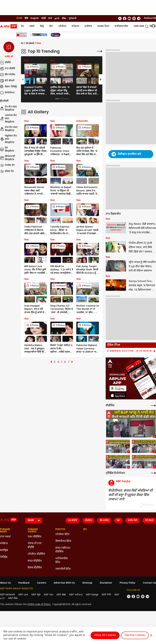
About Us (5, 583)
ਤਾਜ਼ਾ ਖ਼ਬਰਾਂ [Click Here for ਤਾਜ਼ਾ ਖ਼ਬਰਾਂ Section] (5, 537)
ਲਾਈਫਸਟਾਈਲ (121, 26)
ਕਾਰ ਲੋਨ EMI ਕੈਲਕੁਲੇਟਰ (9, 129)
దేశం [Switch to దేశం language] (64, 18)
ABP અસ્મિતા (76, 595)
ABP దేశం (13, 598)
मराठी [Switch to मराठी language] (43, 18)
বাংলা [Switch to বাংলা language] (50, 18)
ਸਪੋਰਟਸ (75, 26)
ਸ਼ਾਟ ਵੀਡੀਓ (8, 69)
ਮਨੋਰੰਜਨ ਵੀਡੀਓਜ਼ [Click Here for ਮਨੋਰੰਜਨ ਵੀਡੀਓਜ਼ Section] (36, 554)
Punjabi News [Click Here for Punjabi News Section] (5, 531)
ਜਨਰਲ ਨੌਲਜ (103, 26)
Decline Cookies (135, 635)
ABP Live (23, 595)
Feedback (24, 583)
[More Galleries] (100, 51)
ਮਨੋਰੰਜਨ (62, 26)
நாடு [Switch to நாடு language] (57, 18)
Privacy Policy (127, 583)
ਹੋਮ (22, 26)
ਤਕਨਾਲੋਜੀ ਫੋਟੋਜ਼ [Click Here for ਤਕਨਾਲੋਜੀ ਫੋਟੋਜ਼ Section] (63, 569)
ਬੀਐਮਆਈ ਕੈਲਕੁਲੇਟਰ (8, 158)
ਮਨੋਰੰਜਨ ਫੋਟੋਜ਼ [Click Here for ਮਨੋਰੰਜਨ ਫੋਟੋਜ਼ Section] (62, 534)
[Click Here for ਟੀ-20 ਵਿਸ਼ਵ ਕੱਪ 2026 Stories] (39, 35)
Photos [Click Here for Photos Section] (60, 530)
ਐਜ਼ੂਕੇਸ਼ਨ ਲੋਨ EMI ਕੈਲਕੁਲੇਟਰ (8, 139)
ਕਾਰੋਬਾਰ (88, 26)
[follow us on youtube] (129, 18)
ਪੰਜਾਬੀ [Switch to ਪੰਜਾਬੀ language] (19, 18)
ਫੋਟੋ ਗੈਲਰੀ (7, 81)
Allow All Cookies (105, 635)
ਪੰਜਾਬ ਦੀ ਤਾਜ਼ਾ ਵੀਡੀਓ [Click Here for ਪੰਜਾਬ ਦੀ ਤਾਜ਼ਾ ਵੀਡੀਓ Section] (35, 545)
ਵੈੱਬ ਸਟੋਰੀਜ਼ (8, 75)
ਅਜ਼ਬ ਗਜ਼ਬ (139, 26)
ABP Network (7, 595)
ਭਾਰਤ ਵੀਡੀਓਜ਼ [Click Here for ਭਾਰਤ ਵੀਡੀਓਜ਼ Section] (35, 561)
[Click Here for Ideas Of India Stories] (22, 35)
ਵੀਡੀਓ (5, 63)
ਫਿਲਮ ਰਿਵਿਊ (8, 87)
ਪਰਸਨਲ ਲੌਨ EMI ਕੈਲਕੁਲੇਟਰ (8, 119)
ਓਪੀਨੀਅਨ (7, 93)
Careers (42, 583)
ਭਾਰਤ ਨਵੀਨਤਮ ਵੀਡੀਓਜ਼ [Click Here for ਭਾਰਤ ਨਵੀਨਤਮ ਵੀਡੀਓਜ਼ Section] (63, 550)
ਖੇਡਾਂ (118, 520)
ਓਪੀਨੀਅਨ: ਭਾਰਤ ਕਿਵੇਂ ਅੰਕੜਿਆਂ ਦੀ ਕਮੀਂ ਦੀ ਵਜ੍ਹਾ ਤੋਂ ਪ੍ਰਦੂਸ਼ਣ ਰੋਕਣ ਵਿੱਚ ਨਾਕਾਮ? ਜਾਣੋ (131, 495)
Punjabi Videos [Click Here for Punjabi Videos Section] (33, 531)
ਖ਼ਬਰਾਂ (32, 26)
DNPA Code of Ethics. (39, 605)
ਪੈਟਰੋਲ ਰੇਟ (7, 165)
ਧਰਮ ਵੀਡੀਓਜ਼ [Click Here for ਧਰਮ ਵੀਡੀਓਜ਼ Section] (34, 537)
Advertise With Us (64, 583)
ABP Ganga (92, 595)
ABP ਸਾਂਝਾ (106, 595)
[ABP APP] (118, 388)
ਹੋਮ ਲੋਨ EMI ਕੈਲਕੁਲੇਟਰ (8, 109)
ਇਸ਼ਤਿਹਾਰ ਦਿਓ (150, 18)
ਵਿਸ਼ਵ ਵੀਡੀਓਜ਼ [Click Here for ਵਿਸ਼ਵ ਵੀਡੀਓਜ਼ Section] (35, 568)
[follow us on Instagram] (134, 18)
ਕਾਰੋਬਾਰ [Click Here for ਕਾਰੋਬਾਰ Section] (4, 544)
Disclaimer (106, 583)
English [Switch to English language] (35, 18)
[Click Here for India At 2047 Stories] (56, 35)
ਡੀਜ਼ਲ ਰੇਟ (7, 171)
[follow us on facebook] (125, 18)
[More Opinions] (153, 473)
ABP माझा (61, 595)
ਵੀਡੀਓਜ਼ (89, 520)
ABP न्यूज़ (36, 595)
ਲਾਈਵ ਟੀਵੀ (133, 520)
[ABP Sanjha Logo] (9, 26)
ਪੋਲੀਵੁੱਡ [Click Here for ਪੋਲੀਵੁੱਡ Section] (4, 557)
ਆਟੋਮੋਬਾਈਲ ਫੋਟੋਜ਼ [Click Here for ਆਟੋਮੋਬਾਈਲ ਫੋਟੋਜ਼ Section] (62, 560)
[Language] (34, 521)
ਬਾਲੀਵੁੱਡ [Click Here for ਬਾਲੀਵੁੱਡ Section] (4, 550)
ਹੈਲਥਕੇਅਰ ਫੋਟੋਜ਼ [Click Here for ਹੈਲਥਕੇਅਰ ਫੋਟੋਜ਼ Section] (63, 541)
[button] (9, 50)
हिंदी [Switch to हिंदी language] (26, 18)
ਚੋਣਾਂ (51, 26)
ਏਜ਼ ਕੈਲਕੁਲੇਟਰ (7, 149)
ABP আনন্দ (48, 595)
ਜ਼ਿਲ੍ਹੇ (42, 26)
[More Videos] (153, 406)
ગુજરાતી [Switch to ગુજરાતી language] (72, 18)
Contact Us (149, 583)
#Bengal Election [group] (122, 351)
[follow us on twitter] (120, 18)
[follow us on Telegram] (139, 18)
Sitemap (87, 583)
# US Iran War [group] (145, 351)
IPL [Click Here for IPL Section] (85, 530)
